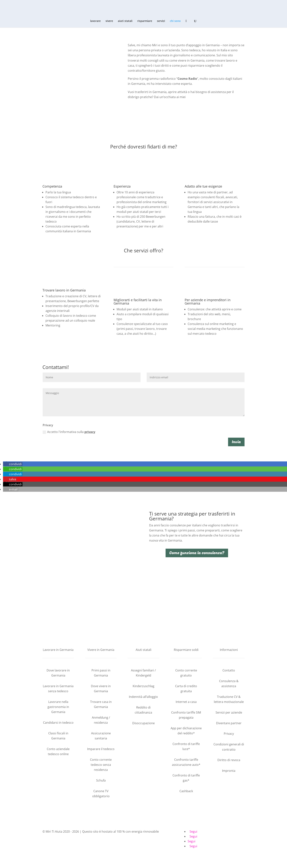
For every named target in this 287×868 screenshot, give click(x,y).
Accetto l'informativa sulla (69, 432)
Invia (236, 442)
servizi (161, 21)
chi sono (175, 21)
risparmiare (145, 21)
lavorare (95, 21)
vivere (109, 21)
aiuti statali (125, 21)
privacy (90, 432)
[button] (13, 464)
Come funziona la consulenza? (197, 553)
